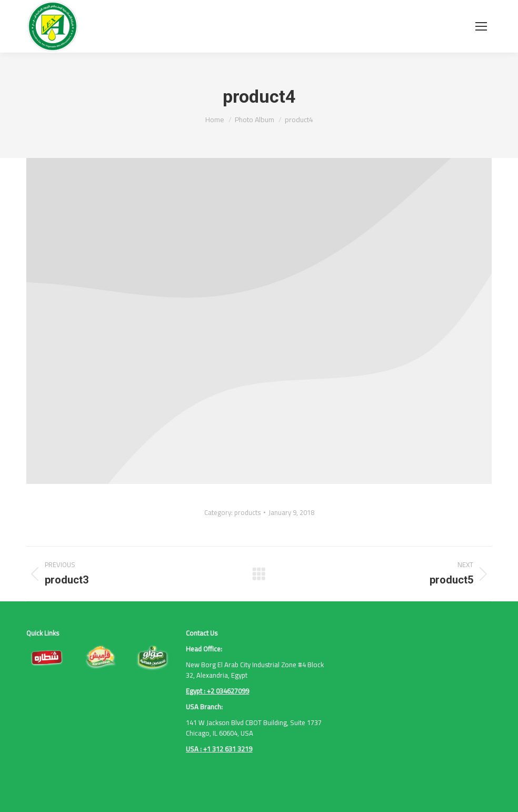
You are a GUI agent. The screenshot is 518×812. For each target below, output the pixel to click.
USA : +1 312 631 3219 (219, 749)
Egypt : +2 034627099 (217, 691)
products (247, 512)
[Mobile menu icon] (481, 26)
